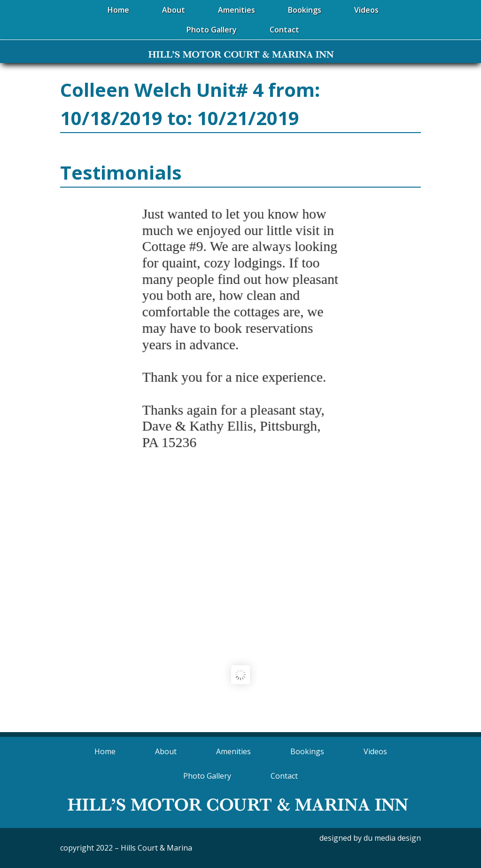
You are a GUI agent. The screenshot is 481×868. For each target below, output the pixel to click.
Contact (284, 776)
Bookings (307, 751)
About (166, 751)
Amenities (233, 751)
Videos (375, 751)
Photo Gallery (207, 776)
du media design (392, 838)
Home (105, 751)
